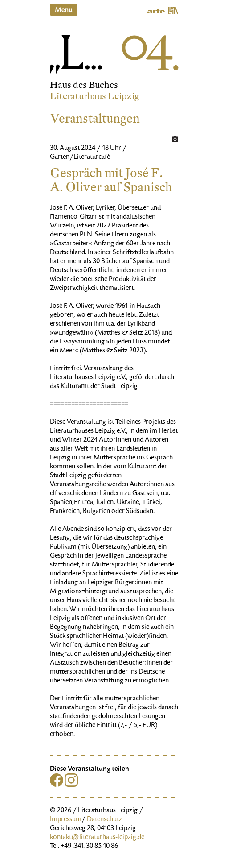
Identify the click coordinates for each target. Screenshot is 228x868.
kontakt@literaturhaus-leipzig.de (97, 838)
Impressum (66, 820)
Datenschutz (104, 820)
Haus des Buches (84, 85)
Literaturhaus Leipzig (95, 96)
